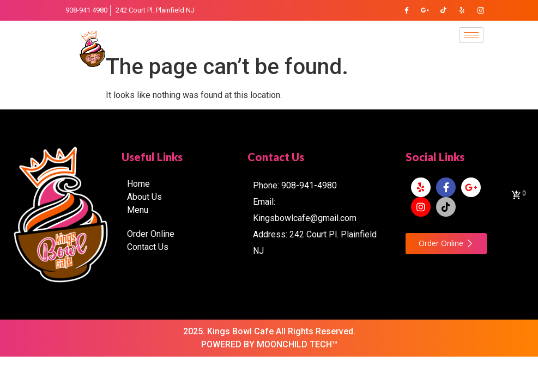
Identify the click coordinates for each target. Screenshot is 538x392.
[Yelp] (462, 10)
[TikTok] (444, 10)
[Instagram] (481, 10)
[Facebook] (407, 10)
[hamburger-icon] (471, 35)
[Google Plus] (425, 10)
